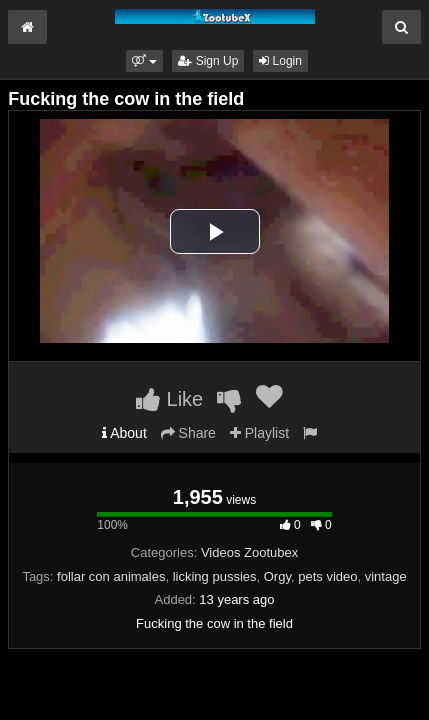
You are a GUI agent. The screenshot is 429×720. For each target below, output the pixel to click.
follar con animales (111, 576)
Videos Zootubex (249, 552)
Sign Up (208, 61)
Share (188, 433)
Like (169, 399)
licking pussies (215, 576)
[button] (144, 61)
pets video (327, 576)
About (124, 433)
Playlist (259, 433)
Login (280, 61)
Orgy (277, 576)
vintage (386, 576)
